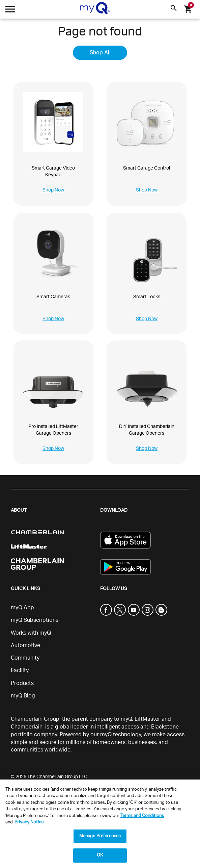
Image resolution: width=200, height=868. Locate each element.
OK (100, 855)
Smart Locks (147, 297)
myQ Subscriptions (35, 620)
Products (22, 683)
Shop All (100, 53)
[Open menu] (10, 11)
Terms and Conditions (142, 816)
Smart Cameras (53, 297)
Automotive (25, 645)
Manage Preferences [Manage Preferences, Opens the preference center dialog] (100, 836)
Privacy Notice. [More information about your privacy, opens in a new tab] (30, 822)
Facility (20, 670)
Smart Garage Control (147, 168)
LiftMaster (147, 719)
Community (25, 658)
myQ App (22, 608)
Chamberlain (27, 727)
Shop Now (53, 190)
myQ (126, 719)
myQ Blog (23, 696)
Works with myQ (31, 633)
